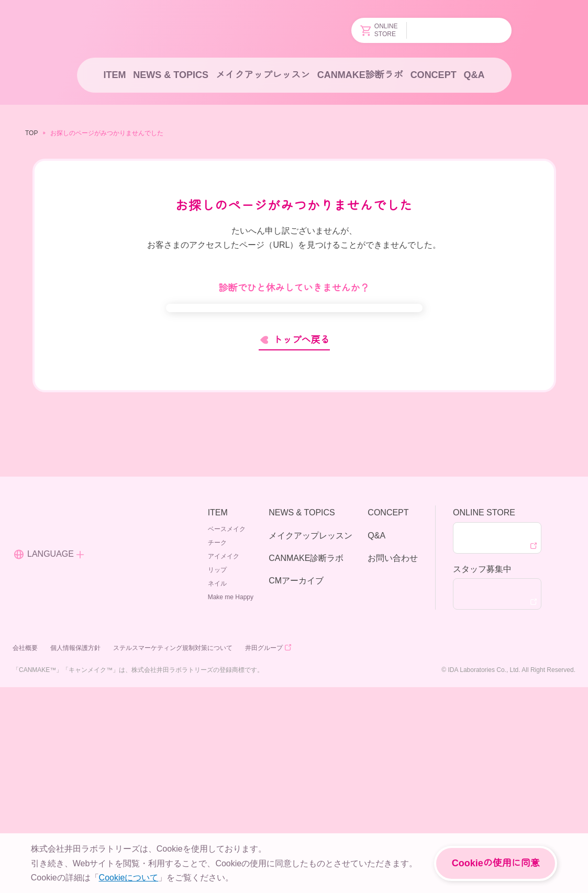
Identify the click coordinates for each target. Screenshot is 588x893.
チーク (219, 748)
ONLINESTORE (380, 30)
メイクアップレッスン (262, 75)
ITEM (114, 75)
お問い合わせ (393, 763)
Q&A (475, 75)
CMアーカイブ (296, 786)
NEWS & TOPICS (170, 75)
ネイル (219, 789)
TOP (31, 133)
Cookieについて (128, 877)
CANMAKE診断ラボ (360, 75)
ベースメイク (228, 734)
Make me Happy (231, 802)
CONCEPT (433, 75)
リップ (219, 775)
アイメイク (225, 761)
